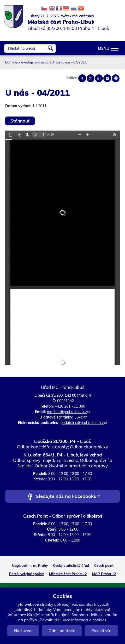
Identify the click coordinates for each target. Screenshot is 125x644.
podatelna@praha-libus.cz (84, 423)
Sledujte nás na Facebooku (68, 497)
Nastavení (23, 631)
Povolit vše (101, 631)
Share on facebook (82, 78)
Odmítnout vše (62, 631)
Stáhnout (20, 121)
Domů (10, 62)
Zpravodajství (26, 62)
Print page (116, 78)
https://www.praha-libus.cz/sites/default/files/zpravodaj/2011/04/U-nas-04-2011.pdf (63, 248)
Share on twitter (91, 78)
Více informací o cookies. (85, 620)
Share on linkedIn (99, 78)
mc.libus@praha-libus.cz (69, 412)
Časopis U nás (49, 62)
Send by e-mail (107, 78)
